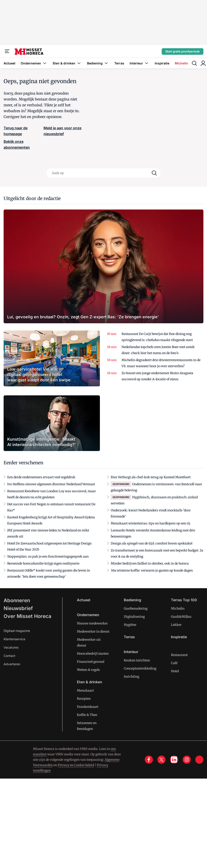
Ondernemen (34, 63)
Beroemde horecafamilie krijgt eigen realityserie (43, 563)
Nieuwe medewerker (92, 623)
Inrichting (131, 677)
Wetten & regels (88, 670)
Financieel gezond (91, 662)
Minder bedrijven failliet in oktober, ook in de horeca (150, 563)
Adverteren (12, 664)
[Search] (154, 173)
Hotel (175, 671)
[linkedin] (174, 760)
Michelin (181, 63)
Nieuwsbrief (18, 608)
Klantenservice (14, 639)
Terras (119, 63)
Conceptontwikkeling (140, 668)
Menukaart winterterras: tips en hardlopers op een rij (151, 523)
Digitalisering (134, 617)
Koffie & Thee (87, 715)
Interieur (139, 63)
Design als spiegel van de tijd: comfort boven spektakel (152, 543)
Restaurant (179, 655)
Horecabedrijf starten (93, 654)
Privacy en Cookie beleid (76, 765)
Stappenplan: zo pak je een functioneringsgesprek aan (48, 556)
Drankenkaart (88, 707)
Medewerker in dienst (93, 631)
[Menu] (7, 51)
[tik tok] (199, 760)
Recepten (84, 699)
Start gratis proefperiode (183, 51)
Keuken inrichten (137, 660)
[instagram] (187, 760)
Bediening (98, 63)
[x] (161, 760)
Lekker (176, 625)
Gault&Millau (181, 617)
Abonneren (17, 600)
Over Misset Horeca (28, 616)
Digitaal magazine (17, 631)
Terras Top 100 (184, 600)
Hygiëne (130, 625)
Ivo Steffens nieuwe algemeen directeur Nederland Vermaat (51, 484)
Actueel (9, 63)
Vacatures (11, 647)
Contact (9, 656)
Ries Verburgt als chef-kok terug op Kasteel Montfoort (151, 477)
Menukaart (85, 690)
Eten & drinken (67, 63)
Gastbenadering (136, 608)
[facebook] (149, 760)
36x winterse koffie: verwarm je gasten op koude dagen (152, 570)
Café (174, 663)
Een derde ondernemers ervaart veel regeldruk (41, 477)
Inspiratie (162, 63)
